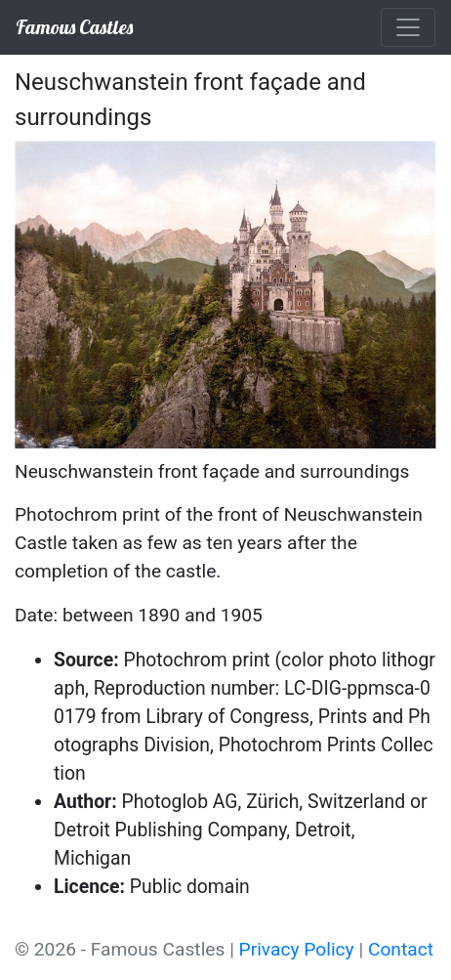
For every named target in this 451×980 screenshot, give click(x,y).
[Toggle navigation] (408, 27)
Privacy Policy (297, 949)
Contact (401, 949)
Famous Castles (74, 27)
